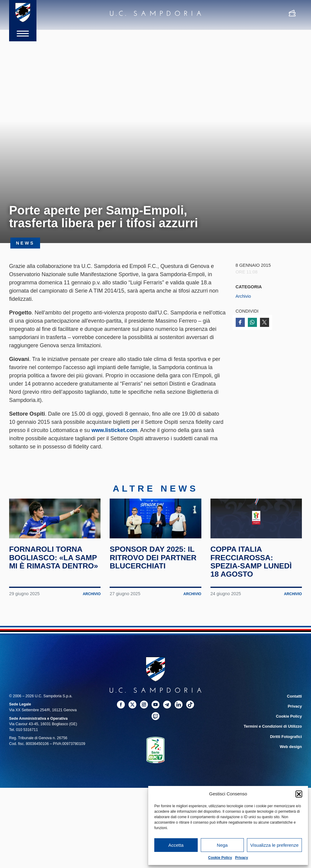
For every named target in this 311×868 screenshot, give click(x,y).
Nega (222, 845)
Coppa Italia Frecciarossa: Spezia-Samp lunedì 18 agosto (253, 573)
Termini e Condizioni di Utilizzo (274, 737)
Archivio (244, 296)
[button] (299, 794)
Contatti (295, 708)
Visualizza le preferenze (274, 845)
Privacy (242, 858)
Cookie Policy (220, 858)
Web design (291, 756)
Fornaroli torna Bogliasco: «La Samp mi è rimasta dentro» (48, 573)
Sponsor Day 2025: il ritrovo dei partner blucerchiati (155, 569)
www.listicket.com (115, 430)
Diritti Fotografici (287, 747)
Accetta (176, 845)
